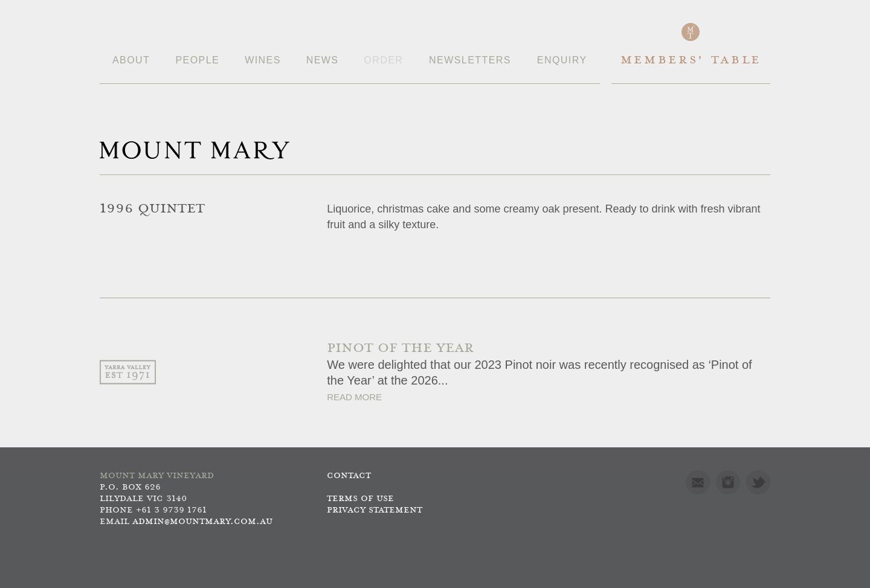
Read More (354, 397)
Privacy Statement (375, 510)
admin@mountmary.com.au (202, 522)
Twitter (758, 482)
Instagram (728, 482)
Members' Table (691, 61)
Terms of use (360, 499)
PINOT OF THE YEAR (400, 349)
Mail (698, 482)
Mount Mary (195, 150)
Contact (349, 476)
